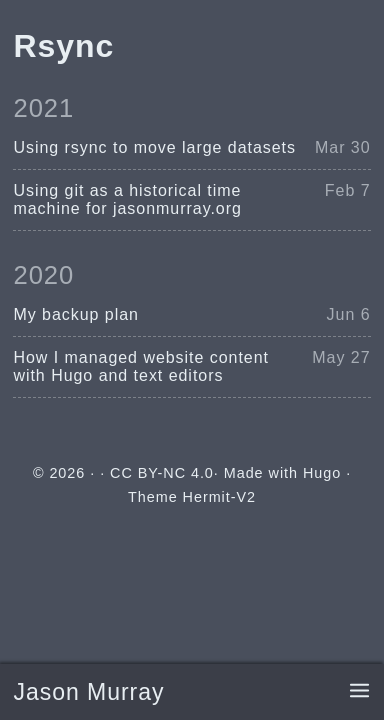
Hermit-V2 (219, 497)
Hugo (322, 473)
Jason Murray (88, 692)
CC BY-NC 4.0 (162, 473)
